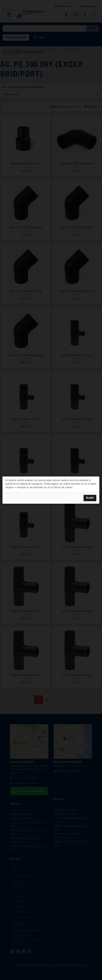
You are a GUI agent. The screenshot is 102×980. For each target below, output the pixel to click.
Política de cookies (63, 488)
